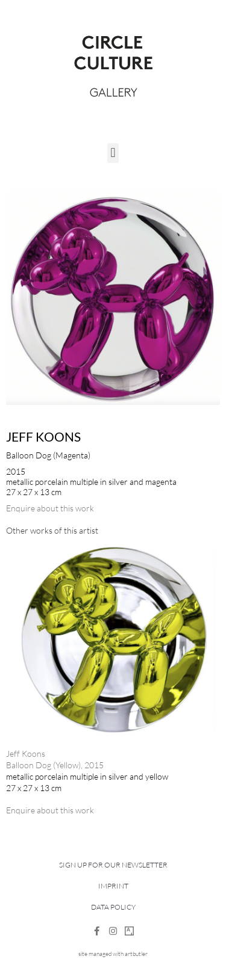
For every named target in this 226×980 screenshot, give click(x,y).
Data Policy (113, 907)
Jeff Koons (43, 436)
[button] (113, 153)
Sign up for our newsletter (113, 865)
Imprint (113, 886)
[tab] (52, 530)
